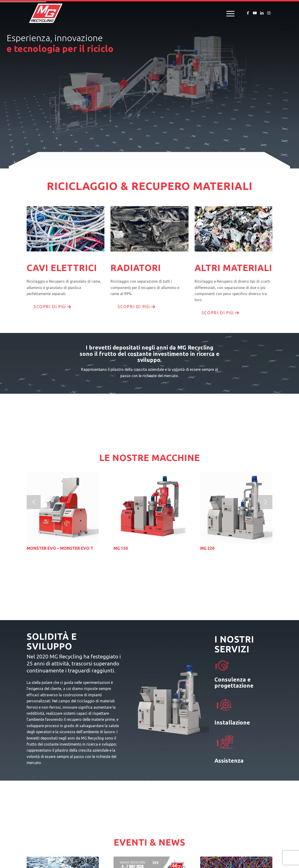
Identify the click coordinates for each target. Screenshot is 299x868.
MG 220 (207, 548)
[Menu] (229, 13)
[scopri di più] (52, 307)
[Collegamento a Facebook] (248, 13)
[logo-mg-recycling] (46, 13)
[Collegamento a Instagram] (269, 13)
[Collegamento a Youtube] (255, 13)
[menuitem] (229, 13)
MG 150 (121, 548)
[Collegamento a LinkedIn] (262, 13)
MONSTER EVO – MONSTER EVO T (60, 548)
